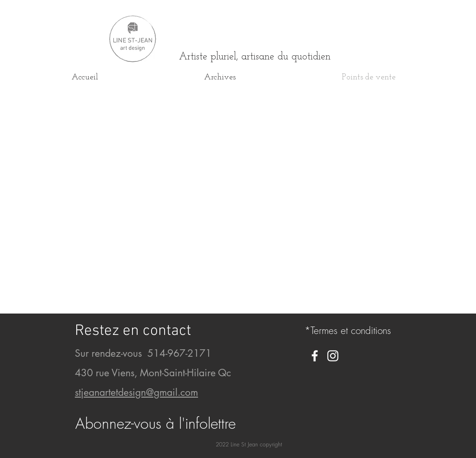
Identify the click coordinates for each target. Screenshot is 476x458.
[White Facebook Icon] (315, 356)
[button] (155, 424)
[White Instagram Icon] (333, 356)
